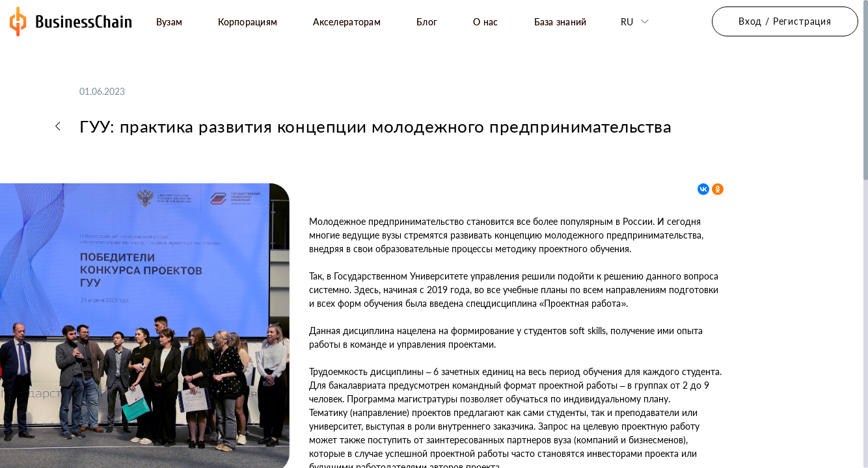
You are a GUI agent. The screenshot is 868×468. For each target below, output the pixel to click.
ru (627, 22)
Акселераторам (347, 22)
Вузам (169, 22)
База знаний (561, 22)
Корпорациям (248, 22)
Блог (427, 22)
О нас (485, 22)
